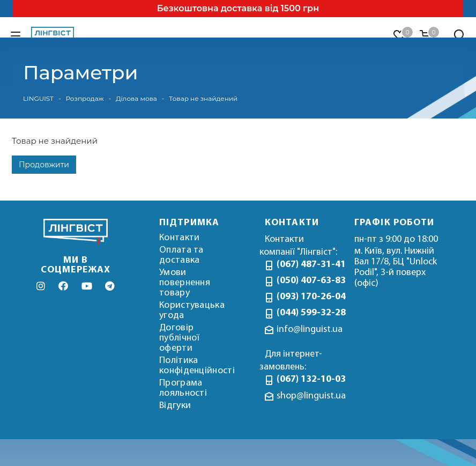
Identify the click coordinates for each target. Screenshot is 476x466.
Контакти (179, 238)
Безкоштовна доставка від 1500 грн (238, 8)
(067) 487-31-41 (307, 265)
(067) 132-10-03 (307, 379)
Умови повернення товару (185, 283)
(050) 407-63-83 (307, 281)
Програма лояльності (183, 388)
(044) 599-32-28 (307, 313)
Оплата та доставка (181, 255)
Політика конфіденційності (197, 366)
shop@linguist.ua (311, 396)
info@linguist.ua (310, 330)
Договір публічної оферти (180, 338)
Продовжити (44, 165)
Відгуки (175, 406)
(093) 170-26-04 (307, 297)
